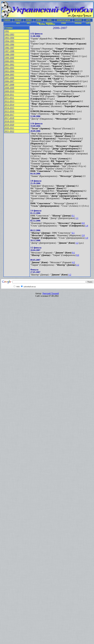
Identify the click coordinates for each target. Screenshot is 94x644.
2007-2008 (9, 85)
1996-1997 (9, 48)
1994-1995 (9, 41)
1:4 (87, 226)
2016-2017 (9, 115)
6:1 (73, 233)
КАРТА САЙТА (88, 21)
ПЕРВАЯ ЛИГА (29, 21)
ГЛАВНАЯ (7, 20)
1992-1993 (9, 34)
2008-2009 (9, 88)
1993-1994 (9, 38)
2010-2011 (9, 95)
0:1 (73, 216)
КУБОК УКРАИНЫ (49, 21)
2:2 (78, 265)
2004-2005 (9, 75)
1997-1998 (9, 51)
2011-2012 (9, 98)
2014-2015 (9, 108)
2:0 (83, 235)
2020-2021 (9, 128)
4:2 (73, 262)
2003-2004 (9, 71)
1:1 (77, 218)
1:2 (77, 243)
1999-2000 (9, 58)
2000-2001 (9, 61)
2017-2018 (9, 118)
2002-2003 (9, 68)
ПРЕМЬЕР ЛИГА (18, 21)
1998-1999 (9, 54)
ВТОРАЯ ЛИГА (39, 21)
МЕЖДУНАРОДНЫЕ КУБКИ (64, 21)
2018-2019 (9, 121)
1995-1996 (9, 44)
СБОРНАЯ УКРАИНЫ (78, 21)
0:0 (83, 223)
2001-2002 (9, 64)
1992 (7, 31)
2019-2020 (9, 125)
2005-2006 (9, 78)
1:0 (87, 238)
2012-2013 (9, 101)
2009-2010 (9, 91)
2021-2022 (9, 131)
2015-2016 (9, 111)
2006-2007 (9, 81)
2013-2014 (9, 105)
